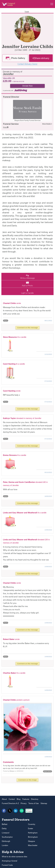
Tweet (27, 12)
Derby (4, 828)
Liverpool (6, 833)
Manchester (33, 845)
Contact (12, 799)
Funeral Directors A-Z (10, 803)
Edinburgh (6, 841)
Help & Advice (13, 852)
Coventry (32, 824)
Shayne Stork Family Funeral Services (27, 120)
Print (6, 127)
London (5, 845)
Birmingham (33, 837)
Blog (19, 799)
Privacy (24, 803)
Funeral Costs (7, 865)
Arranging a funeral (10, 861)
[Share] (41, 58)
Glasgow (31, 841)
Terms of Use (33, 803)
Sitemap (44, 803)
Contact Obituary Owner (27, 64)
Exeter (30, 828)
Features (26, 799)
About (4, 799)
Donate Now (27, 86)
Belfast (5, 824)
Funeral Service (11, 124)
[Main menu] (52, 4)
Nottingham (33, 833)
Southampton (7, 837)
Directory (35, 799)
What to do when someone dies (14, 857)
